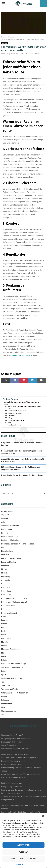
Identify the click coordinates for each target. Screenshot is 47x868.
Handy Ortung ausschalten (12, 787)
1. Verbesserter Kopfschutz (17, 411)
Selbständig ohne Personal (12, 667)
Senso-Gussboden (9, 745)
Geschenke (6, 587)
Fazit (9, 423)
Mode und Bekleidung (10, 649)
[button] (43, 816)
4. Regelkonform (13, 418)
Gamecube (6, 580)
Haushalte (5, 609)
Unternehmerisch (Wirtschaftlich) (15, 693)
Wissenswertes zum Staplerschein (15, 754)
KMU (3, 627)
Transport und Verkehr (11, 689)
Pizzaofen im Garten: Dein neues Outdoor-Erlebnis (22, 475)
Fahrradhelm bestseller (21, 356)
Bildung (4, 533)
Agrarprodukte (7, 511)
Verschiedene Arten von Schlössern (15, 749)
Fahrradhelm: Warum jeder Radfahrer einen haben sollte (22, 403)
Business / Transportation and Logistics (18, 544)
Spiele (4, 671)
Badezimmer (7, 529)
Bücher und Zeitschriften (11, 540)
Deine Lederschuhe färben (12, 742)
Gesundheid (6, 591)
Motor (4, 653)
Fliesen (4, 573)
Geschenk (5, 584)
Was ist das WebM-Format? (12, 735)
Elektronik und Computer (11, 558)
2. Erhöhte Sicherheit (15, 413)
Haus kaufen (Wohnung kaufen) (14, 598)
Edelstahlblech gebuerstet (12, 783)
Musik (4, 657)
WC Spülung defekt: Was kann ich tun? (16, 739)
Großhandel (6, 595)
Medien (4, 646)
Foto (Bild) (6, 577)
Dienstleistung (7, 551)
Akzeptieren (23, 845)
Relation (5, 660)
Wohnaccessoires (9, 711)
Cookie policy (21, 865)
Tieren (4, 682)
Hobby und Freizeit (9, 613)
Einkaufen (5, 555)
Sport (4, 675)
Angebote (5, 43)
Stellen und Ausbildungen (12, 678)
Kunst (4, 635)
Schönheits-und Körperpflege (13, 664)
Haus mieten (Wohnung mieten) (14, 602)
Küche (4, 631)
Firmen (4, 569)
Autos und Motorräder (10, 526)
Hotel (3, 617)
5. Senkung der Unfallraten (17, 420)
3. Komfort (11, 416)
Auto (3, 522)
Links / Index (6, 638)
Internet (4, 620)
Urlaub (4, 696)
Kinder (4, 624)
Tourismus (6, 686)
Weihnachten (7, 704)
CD (2, 547)
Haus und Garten (8, 606)
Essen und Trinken (9, 562)
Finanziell (5, 566)
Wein (3, 707)
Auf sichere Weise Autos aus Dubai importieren (20, 758)
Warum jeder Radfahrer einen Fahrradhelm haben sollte (24, 408)
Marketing (5, 642)
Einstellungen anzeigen (23, 859)
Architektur (6, 518)
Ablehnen (23, 852)
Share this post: (16, 425)
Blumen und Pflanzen (10, 537)
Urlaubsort (6, 700)
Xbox (3, 715)
